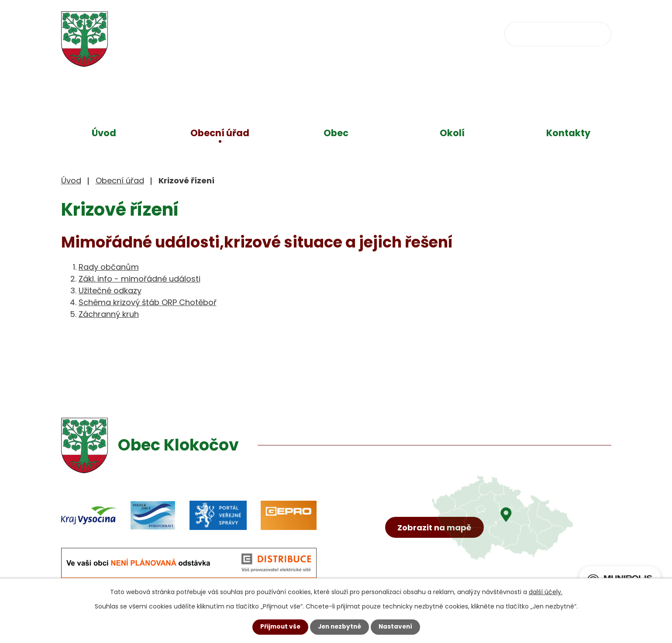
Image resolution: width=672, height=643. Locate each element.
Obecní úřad (220, 133)
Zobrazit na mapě (435, 534)
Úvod (104, 133)
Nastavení (397, 627)
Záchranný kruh (109, 314)
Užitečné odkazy (110, 291)
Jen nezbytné (339, 627)
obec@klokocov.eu (420, 33)
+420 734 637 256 (318, 33)
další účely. (546, 592)
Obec (336, 133)
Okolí (452, 133)
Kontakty (568, 133)
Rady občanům (109, 267)
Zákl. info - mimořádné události (140, 279)
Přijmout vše (278, 627)
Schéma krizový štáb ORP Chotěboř (148, 302)
